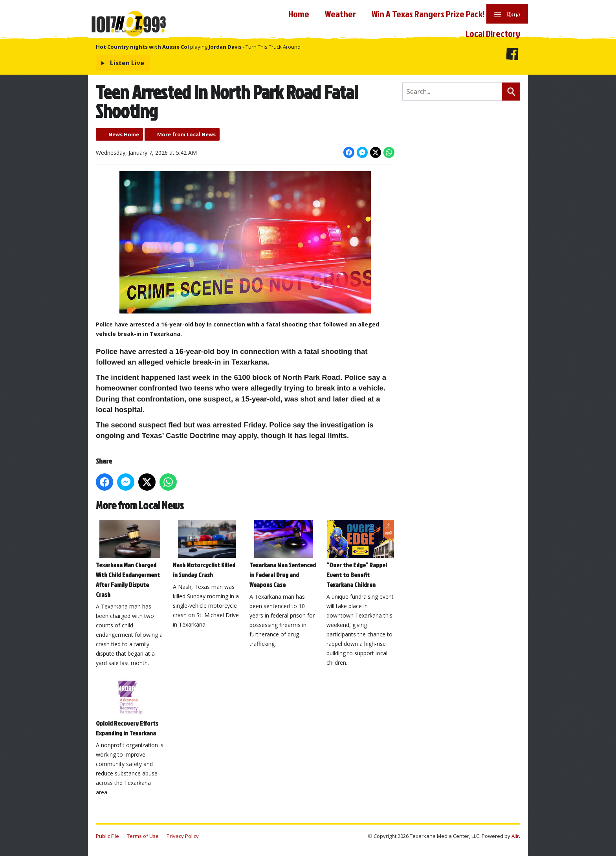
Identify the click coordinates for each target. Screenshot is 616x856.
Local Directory (493, 33)
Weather (340, 14)
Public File (107, 836)
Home (299, 14)
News (510, 14)
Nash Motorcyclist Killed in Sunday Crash (207, 549)
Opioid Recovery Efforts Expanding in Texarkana (130, 708)
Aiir (515, 836)
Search (511, 92)
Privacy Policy (183, 836)
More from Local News (186, 134)
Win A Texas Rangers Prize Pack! (428, 14)
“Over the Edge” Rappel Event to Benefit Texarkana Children (360, 554)
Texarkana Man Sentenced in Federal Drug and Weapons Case (283, 554)
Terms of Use (143, 836)
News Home (124, 134)
